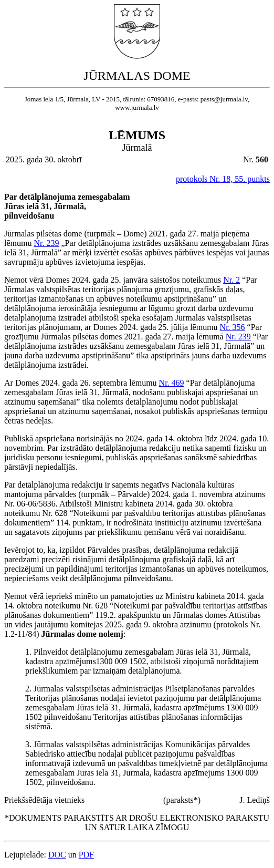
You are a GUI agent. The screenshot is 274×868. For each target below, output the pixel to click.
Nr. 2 (231, 280)
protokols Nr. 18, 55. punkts (223, 179)
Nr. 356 (233, 327)
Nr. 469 (172, 383)
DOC (57, 855)
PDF (86, 855)
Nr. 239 (46, 243)
